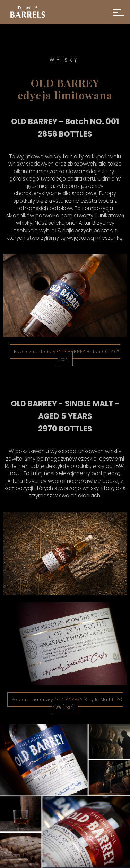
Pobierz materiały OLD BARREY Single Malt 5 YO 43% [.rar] (67, 703)
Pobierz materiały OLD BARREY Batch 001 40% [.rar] (67, 355)
